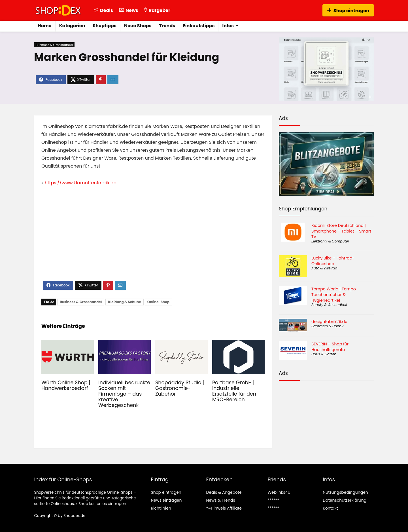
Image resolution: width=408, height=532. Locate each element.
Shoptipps (105, 26)
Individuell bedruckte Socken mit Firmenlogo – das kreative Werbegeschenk (124, 394)
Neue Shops (138, 26)
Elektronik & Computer (330, 241)
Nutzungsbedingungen (345, 492)
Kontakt (330, 508)
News (128, 10)
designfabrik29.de (329, 322)
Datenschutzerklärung (345, 500)
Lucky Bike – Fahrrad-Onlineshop (333, 261)
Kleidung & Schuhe (124, 302)
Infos (228, 26)
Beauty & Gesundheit (329, 305)
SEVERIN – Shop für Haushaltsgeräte (330, 347)
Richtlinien (161, 508)
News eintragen (166, 500)
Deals (103, 10)
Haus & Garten (324, 354)
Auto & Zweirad (324, 268)
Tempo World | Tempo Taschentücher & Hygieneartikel (334, 295)
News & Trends (220, 500)
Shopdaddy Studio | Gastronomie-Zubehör (180, 388)
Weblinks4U (279, 492)
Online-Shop (158, 302)
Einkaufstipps (199, 26)
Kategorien (72, 26)
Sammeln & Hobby (327, 326)
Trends (167, 26)
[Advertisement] (153, 238)
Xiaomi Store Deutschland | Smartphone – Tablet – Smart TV (341, 231)
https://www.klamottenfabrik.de (81, 183)
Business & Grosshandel (54, 45)
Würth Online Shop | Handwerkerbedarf (66, 385)
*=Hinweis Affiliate (224, 508)
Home (45, 26)
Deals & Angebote (224, 492)
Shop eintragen (348, 11)
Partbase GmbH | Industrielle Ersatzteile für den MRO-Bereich (234, 391)
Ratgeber (157, 10)
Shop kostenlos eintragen (102, 504)
